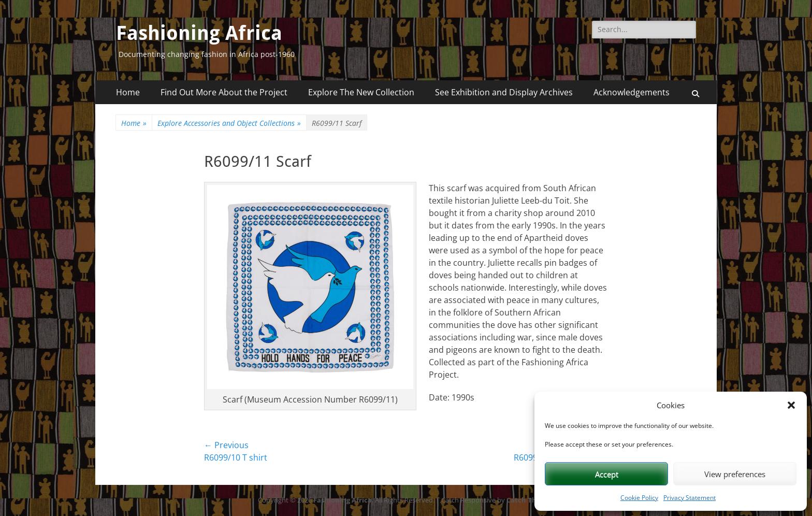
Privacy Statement (690, 498)
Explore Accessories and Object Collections (229, 123)
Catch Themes (531, 500)
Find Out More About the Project (224, 92)
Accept (607, 474)
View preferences (735, 474)
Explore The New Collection (361, 92)
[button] (791, 405)
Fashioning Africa (199, 33)
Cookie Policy (639, 498)
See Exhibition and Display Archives (504, 92)
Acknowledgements (632, 92)
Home (128, 92)
